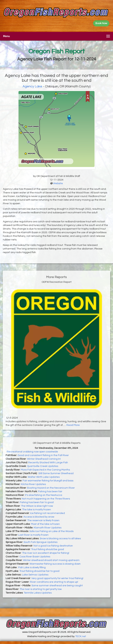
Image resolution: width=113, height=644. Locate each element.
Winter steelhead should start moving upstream (51, 560)
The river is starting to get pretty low (41, 589)
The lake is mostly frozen (36, 510)
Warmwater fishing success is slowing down (55, 564)
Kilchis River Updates (33, 484)
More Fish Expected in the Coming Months (45, 470)
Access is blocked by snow (39, 517)
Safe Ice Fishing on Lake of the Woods (51, 531)
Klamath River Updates (48, 528)
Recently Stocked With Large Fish (48, 463)
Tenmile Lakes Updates (38, 593)
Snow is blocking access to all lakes (60, 539)
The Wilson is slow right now (37, 506)
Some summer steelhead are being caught (57, 586)
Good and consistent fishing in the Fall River (43, 455)
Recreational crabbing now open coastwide (32, 452)
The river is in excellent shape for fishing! (46, 553)
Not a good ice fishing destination (53, 546)
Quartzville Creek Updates (43, 466)
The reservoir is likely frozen (43, 520)
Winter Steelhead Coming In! (44, 459)
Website (58, 183)
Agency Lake (32, 86)
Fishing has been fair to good (37, 502)
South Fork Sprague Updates (40, 542)
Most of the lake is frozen (45, 524)
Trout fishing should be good (48, 549)
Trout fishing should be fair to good (39, 571)
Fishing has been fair (50, 492)
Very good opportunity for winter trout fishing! (57, 578)
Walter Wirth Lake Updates (44, 477)
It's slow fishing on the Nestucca (44, 495)
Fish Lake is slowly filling (32, 567)
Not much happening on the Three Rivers (46, 499)
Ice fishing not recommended (47, 513)
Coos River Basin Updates (35, 557)
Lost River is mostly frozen (33, 535)
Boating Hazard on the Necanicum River (51, 488)
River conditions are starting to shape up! (54, 582)
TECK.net (81, 636)
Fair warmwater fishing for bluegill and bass (48, 481)
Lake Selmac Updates (35, 575)
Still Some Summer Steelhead (56, 473)
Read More (73, 425)
